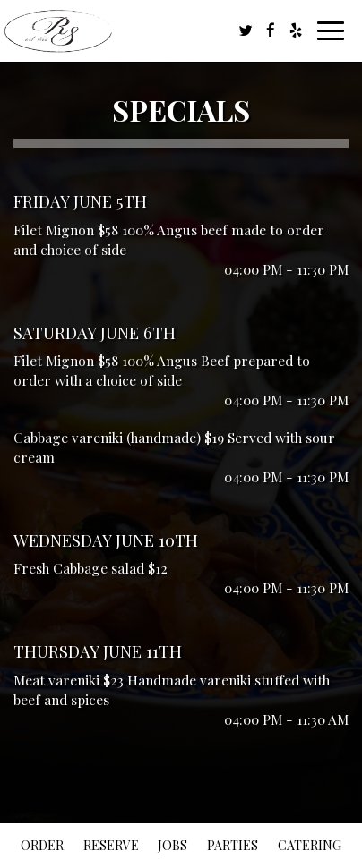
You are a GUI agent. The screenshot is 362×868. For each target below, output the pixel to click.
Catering (310, 845)
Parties (233, 845)
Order (42, 845)
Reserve (111, 845)
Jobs (172, 845)
